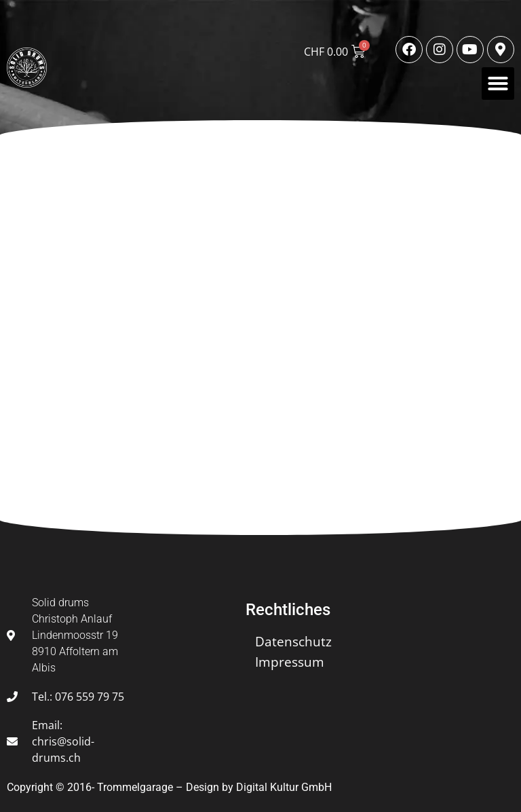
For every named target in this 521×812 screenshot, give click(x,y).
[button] (498, 84)
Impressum (290, 662)
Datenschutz (293, 642)
